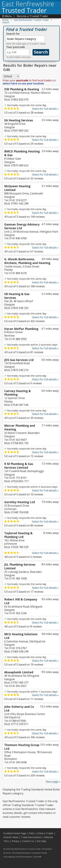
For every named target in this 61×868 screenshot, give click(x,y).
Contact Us (28, 841)
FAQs (32, 833)
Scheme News (11, 837)
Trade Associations (31, 837)
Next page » (53, 782)
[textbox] (25, 39)
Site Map (41, 841)
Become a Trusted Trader (32, 16)
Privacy (16, 841)
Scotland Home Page (15, 833)
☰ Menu (7, 16)
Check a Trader (45, 833)
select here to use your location (23, 83)
